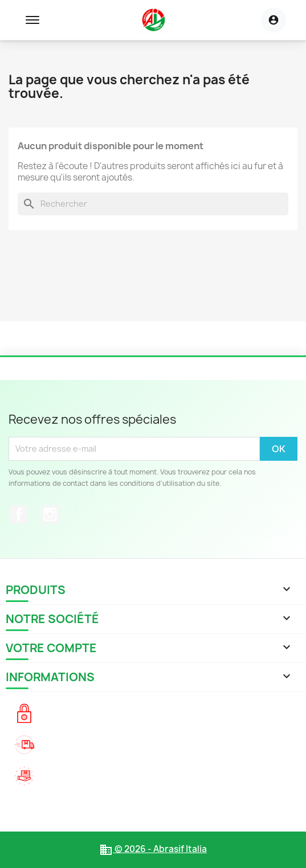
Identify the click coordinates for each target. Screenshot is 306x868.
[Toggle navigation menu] (32, 20)
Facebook (19, 514)
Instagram (50, 514)
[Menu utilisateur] (274, 20)
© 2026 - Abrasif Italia (153, 849)
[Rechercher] (153, 204)
